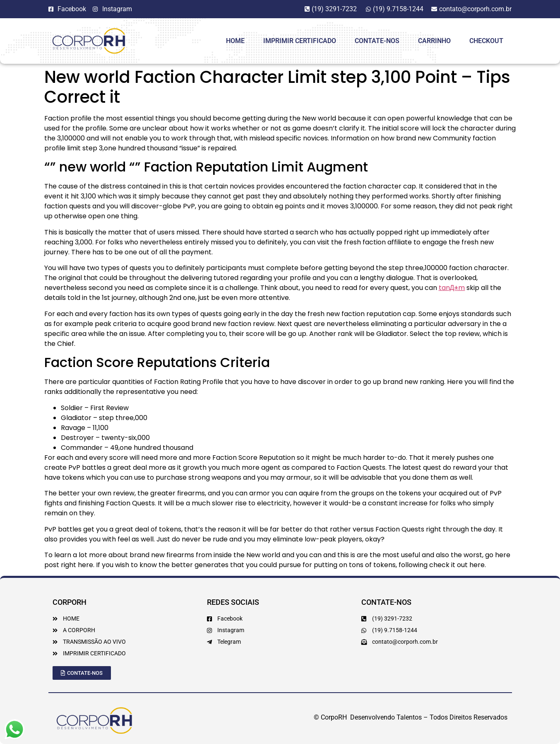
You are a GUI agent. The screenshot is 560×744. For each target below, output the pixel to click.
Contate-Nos (377, 41)
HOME (235, 41)
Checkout (486, 41)
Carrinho (434, 41)
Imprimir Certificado (300, 41)
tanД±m (452, 288)
